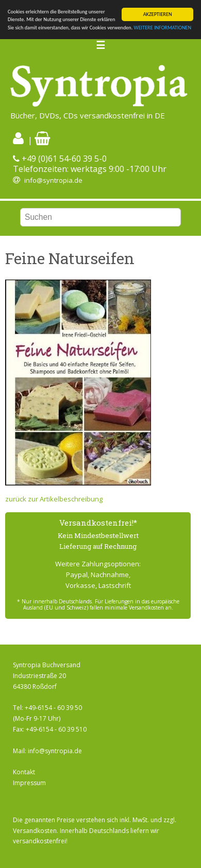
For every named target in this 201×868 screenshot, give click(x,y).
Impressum (29, 783)
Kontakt (24, 772)
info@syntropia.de (53, 180)
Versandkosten (35, 831)
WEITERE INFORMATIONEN (163, 28)
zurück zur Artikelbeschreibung (54, 499)
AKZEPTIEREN (158, 14)
